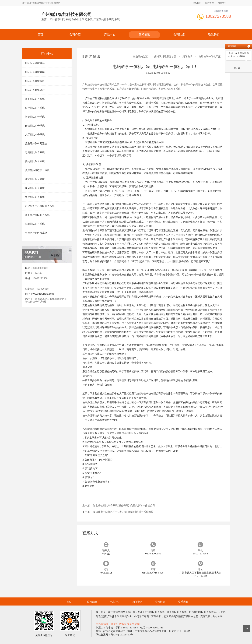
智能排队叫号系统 (35, 117)
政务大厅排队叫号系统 (37, 215)
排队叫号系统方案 (35, 72)
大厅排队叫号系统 (35, 135)
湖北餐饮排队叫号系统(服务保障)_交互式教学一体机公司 (124, 505)
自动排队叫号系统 (35, 126)
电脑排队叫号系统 (35, 152)
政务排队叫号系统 (35, 99)
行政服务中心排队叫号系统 (40, 206)
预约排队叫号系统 (35, 161)
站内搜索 (209, 3)
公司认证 (179, 35)
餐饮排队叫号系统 (35, 197)
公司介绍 (75, 35)
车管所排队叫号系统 (36, 233)
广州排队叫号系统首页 (164, 57)
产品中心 (110, 35)
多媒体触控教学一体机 (37, 170)
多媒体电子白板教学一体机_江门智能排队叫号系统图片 (123, 512)
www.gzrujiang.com (43, 294)
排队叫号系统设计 (35, 90)
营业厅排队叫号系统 (36, 143)
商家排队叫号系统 (35, 179)
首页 (40, 35)
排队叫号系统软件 (35, 63)
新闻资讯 (144, 35)
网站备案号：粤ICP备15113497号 (114, 635)
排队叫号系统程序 (35, 81)
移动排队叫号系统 (35, 188)
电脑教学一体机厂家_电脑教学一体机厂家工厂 (224, 57)
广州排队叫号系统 (173, 239)
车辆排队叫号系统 (35, 224)
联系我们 (197, 3)
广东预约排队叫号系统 (142, 169)
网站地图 (222, 3)
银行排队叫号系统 (35, 108)
